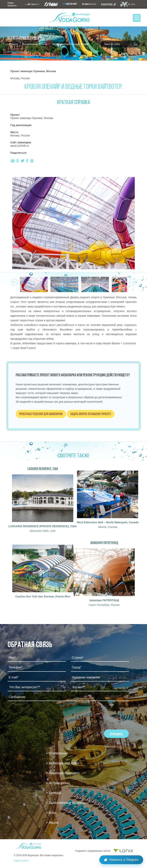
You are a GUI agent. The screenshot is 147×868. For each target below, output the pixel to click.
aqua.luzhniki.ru (20, 146)
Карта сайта (21, 861)
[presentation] (37, 714)
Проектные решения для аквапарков (41, 414)
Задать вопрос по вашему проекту (91, 414)
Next (132, 281)
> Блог (51, 813)
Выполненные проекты (35, 44)
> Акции (52, 823)
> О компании (57, 753)
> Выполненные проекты (66, 803)
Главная (14, 44)
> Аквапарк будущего (63, 773)
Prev (14, 281)
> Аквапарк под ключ (62, 763)
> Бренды (54, 793)
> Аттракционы (58, 783)
